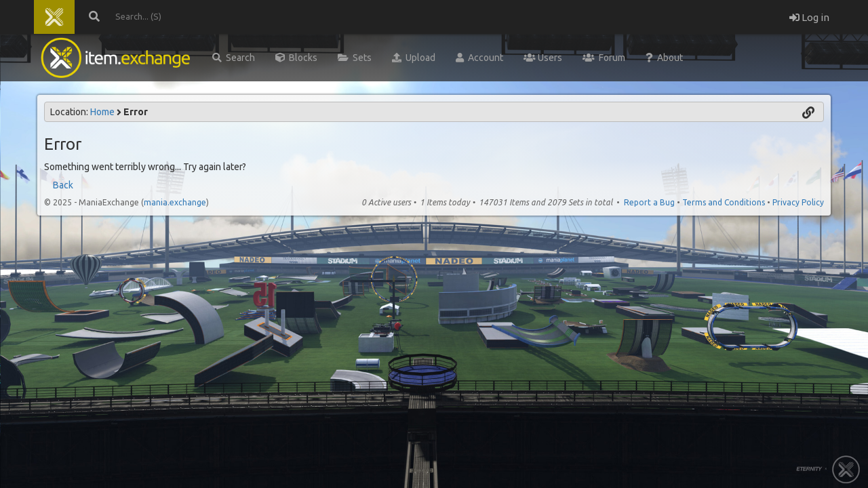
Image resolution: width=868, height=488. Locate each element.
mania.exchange (175, 202)
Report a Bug (649, 202)
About (664, 58)
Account (479, 58)
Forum (604, 58)
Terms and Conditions (724, 202)
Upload (414, 58)
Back (63, 185)
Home (102, 112)
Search (234, 58)
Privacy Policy (798, 202)
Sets (355, 58)
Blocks (296, 58)
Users (543, 58)
